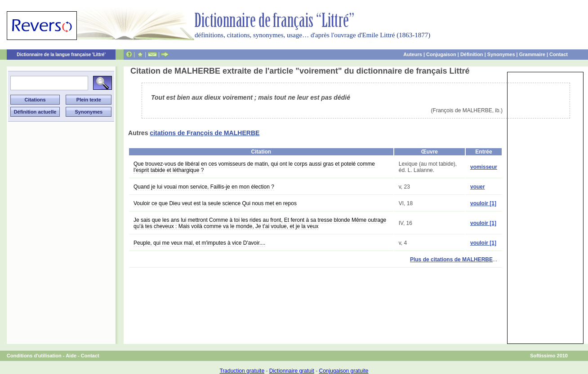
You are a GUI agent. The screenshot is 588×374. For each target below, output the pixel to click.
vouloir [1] (483, 203)
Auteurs (413, 54)
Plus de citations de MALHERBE (451, 260)
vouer (478, 187)
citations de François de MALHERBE (205, 133)
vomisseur (484, 167)
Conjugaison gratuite (343, 371)
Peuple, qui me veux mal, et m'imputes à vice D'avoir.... (199, 243)
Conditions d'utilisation (34, 356)
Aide (71, 356)
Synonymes (501, 54)
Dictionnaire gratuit (292, 371)
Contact (559, 54)
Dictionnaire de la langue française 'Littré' (61, 55)
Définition (472, 54)
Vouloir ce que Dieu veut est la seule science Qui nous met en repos (215, 203)
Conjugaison (441, 54)
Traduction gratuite (242, 371)
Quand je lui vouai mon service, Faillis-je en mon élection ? (204, 187)
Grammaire (532, 54)
